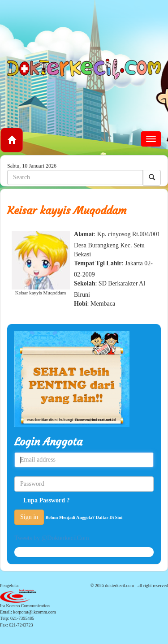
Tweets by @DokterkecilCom (52, 538)
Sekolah (84, 283)
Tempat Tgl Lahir (98, 263)
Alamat (84, 234)
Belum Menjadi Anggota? (84, 517)
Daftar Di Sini (109, 517)
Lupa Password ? (46, 500)
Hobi (81, 304)
